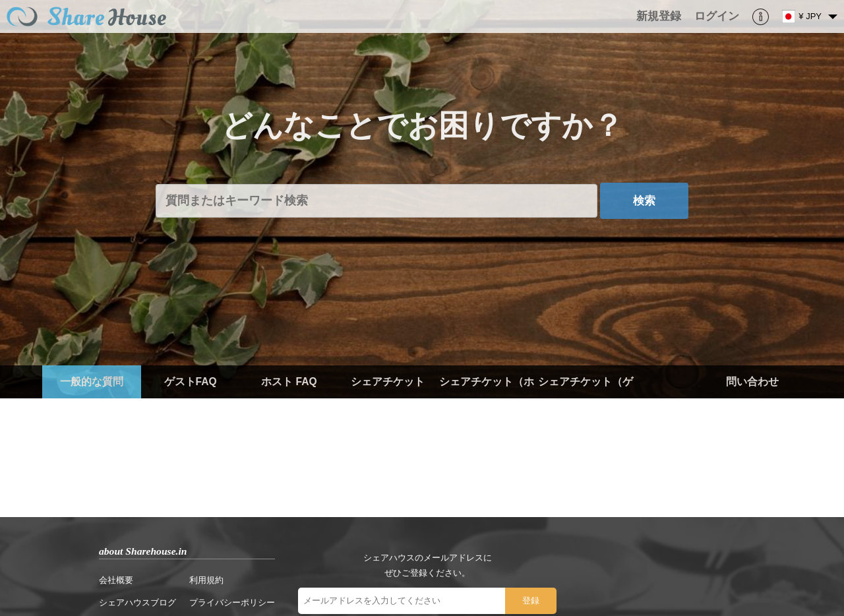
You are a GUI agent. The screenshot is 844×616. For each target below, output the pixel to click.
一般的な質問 (92, 382)
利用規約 (206, 580)
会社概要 (116, 580)
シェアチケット (388, 382)
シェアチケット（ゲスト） (586, 398)
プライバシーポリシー (232, 602)
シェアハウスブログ (137, 602)
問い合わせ (752, 382)
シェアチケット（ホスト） (487, 398)
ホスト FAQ (289, 382)
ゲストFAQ (191, 382)
